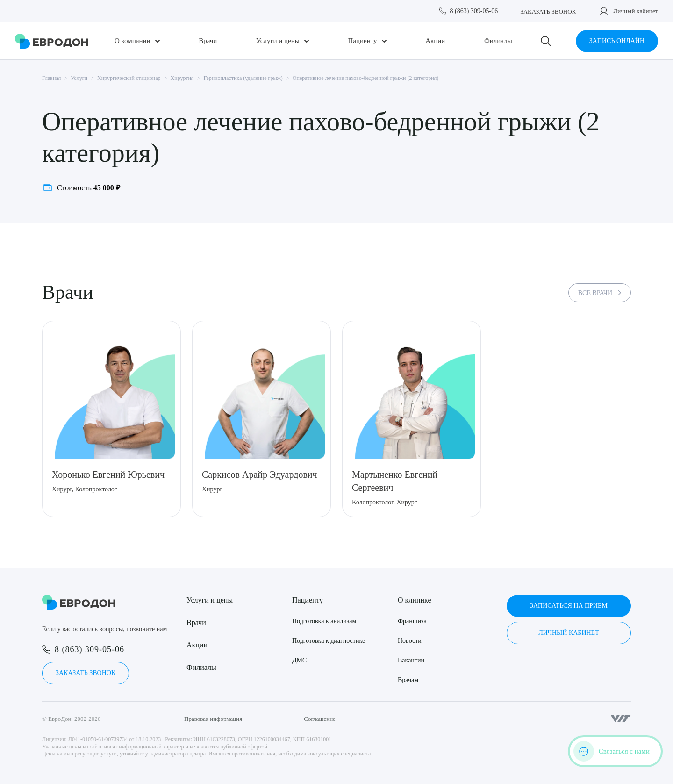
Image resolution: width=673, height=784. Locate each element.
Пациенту (362, 41)
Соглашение (320, 719)
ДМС (299, 660)
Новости (410, 641)
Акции (435, 41)
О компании (132, 41)
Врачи (208, 41)
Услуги (79, 78)
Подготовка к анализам (324, 621)
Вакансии (411, 660)
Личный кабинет (636, 11)
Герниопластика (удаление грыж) (243, 78)
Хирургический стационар (129, 78)
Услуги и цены (278, 41)
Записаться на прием (569, 606)
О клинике (414, 600)
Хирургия (182, 78)
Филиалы (498, 41)
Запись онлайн (617, 41)
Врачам (408, 680)
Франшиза (412, 621)
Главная (51, 78)
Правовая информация (213, 719)
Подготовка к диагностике (329, 641)
